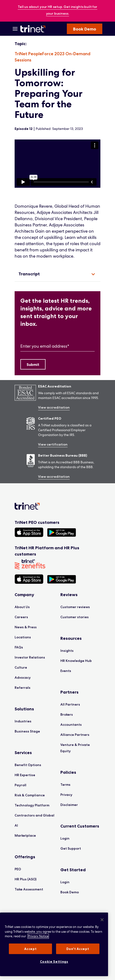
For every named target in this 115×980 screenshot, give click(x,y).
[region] (57, 164)
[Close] (102, 920)
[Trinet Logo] (34, 29)
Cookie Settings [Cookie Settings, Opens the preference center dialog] (54, 962)
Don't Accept (78, 949)
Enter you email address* (45, 346)
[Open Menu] (15, 29)
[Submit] (33, 364)
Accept (30, 949)
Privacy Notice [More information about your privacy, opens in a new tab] (38, 936)
